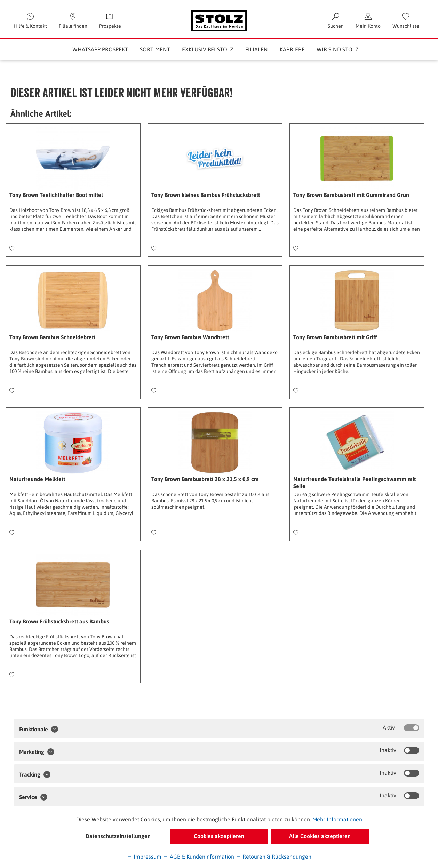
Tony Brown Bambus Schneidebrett (52, 337)
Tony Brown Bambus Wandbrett (190, 337)
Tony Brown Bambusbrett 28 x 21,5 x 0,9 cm (205, 479)
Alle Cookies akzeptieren (320, 836)
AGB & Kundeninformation (198, 857)
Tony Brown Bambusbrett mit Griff (335, 337)
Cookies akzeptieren (219, 836)
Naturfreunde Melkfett (37, 479)
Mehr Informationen (337, 819)
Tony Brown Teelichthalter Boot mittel (56, 195)
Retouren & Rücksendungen (273, 857)
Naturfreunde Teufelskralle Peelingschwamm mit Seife (355, 483)
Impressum (144, 857)
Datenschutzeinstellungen (118, 836)
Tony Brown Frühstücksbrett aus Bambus (59, 621)
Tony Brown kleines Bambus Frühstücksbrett (206, 195)
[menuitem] (406, 21)
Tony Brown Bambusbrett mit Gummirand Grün (351, 195)
